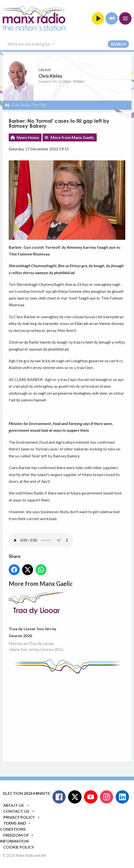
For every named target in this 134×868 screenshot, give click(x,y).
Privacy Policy (19, 817)
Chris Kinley (50, 76)
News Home (28, 137)
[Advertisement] (71, 714)
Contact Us (16, 811)
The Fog (39, 105)
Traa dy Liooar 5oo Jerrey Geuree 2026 (37, 615)
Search (118, 44)
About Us (14, 805)
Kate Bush (21, 105)
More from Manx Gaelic (72, 137)
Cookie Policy (19, 847)
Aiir (43, 855)
